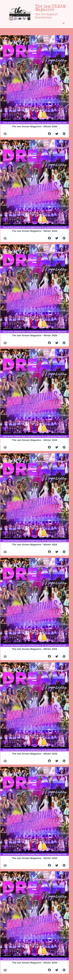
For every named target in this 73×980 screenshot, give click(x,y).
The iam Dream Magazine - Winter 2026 (35, 126)
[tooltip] (63, 24)
